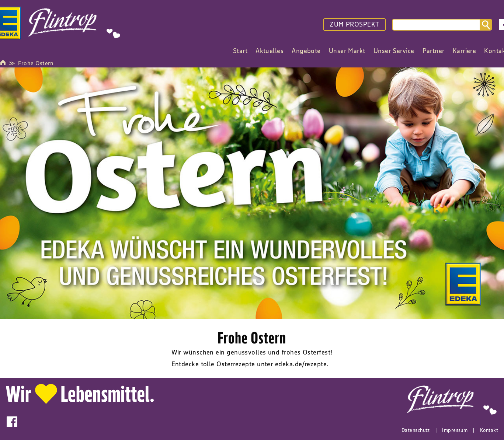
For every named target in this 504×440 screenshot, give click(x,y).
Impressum (455, 430)
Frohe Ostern (36, 63)
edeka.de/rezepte (301, 364)
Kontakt (489, 430)
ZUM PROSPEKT (354, 24)
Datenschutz (416, 430)
